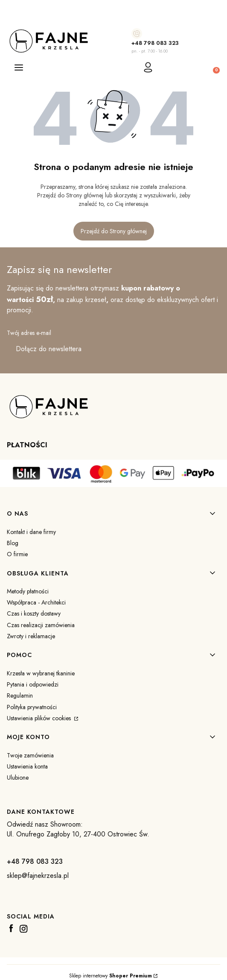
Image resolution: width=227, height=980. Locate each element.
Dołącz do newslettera (49, 349)
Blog (13, 543)
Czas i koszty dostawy (34, 613)
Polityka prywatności (32, 707)
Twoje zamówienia (30, 755)
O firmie (17, 554)
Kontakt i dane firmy (31, 532)
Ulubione (18, 778)
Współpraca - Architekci (36, 602)
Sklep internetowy (111, 976)
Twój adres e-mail (29, 333)
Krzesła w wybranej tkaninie (41, 673)
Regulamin (20, 695)
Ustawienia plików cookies (40, 718)
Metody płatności (28, 591)
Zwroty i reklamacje (31, 636)
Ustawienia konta (27, 766)
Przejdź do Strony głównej (114, 231)
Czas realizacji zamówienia (41, 625)
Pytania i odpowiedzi (33, 684)
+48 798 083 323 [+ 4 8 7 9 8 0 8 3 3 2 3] (155, 43)
